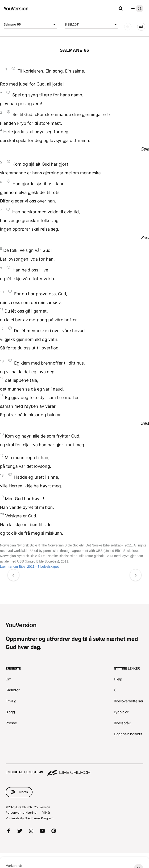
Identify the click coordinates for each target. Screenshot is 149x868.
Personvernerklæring (21, 812)
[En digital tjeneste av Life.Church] (74, 770)
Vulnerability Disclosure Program (29, 818)
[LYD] (128, 27)
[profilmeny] (136, 9)
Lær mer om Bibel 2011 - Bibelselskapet (29, 567)
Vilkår (46, 812)
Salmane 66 (31, 25)
